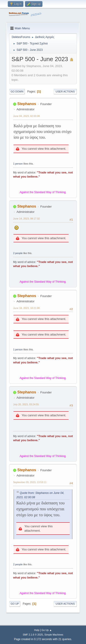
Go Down (17, 92)
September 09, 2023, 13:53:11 (30, 482)
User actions (65, 92)
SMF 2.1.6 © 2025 (33, 635)
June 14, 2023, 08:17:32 (26, 219)
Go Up (15, 604)
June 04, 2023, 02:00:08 (26, 116)
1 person (18, 164)
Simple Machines (54, 635)
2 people (18, 253)
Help (37, 630)
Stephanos (27, 104)
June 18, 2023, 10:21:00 (26, 308)
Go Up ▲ (47, 630)
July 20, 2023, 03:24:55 (26, 404)
